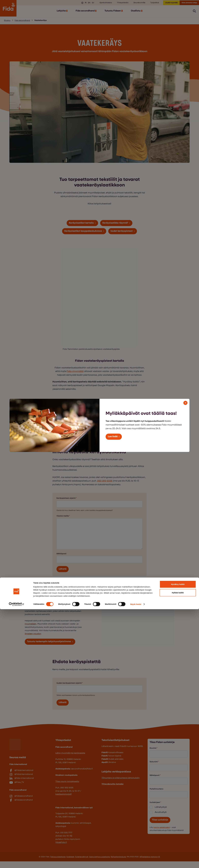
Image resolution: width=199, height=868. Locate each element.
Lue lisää (114, 437)
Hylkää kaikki (178, 851)
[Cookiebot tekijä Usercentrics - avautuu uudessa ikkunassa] (16, 863)
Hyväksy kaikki (178, 843)
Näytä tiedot (136, 863)
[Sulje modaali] (185, 402)
